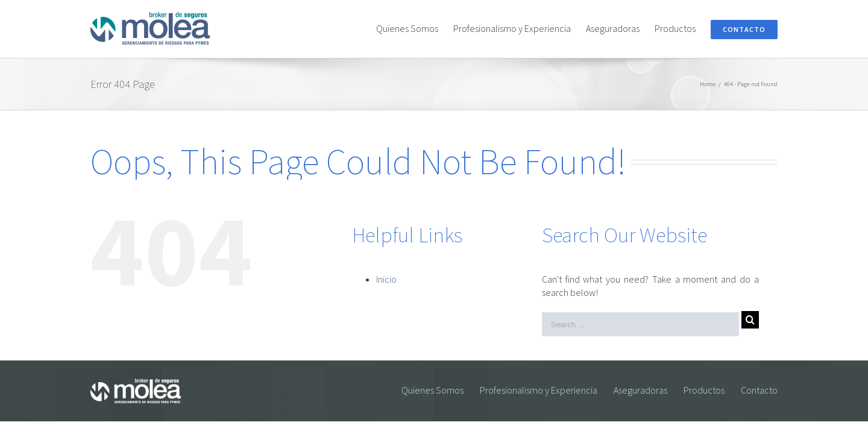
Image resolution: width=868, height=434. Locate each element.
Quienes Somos (432, 390)
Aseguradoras (640, 390)
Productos (704, 390)
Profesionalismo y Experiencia (539, 390)
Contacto (759, 390)
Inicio (386, 279)
